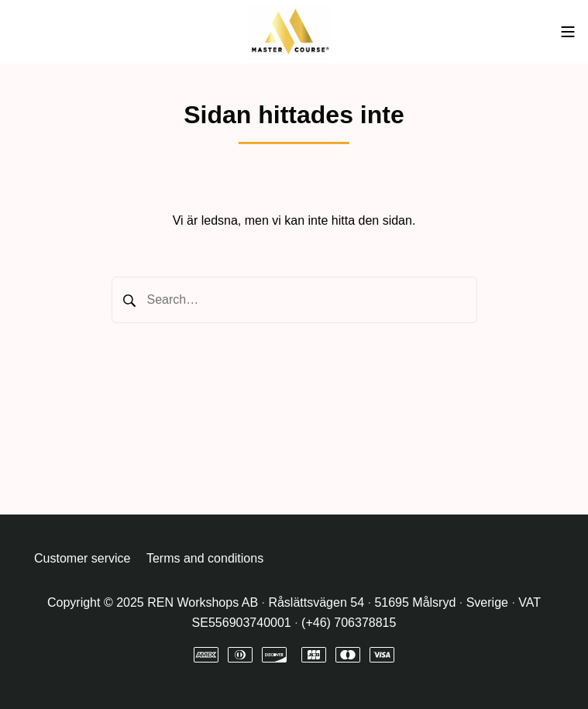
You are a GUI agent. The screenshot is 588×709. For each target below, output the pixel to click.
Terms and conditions (205, 558)
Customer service (82, 558)
